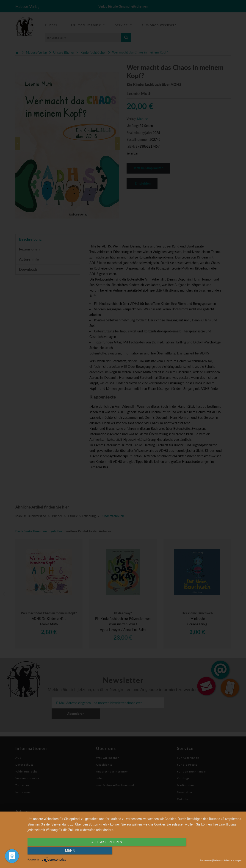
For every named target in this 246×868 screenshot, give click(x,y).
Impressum (206, 861)
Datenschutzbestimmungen (227, 861)
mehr (209, 851)
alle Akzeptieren (102, 851)
